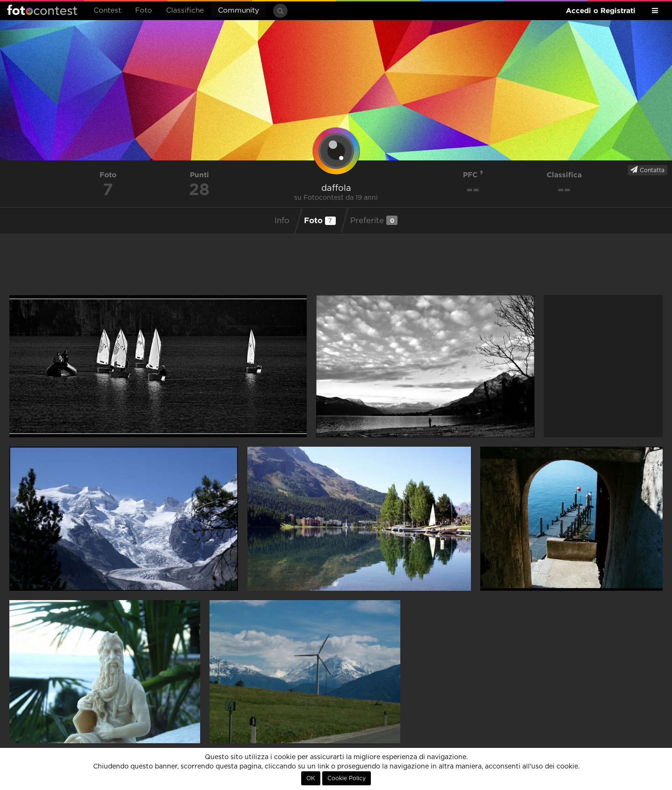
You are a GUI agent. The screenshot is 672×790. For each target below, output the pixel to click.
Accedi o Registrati (601, 11)
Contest (107, 11)
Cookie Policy (347, 778)
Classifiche (185, 11)
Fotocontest (42, 10)
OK (311, 778)
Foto (144, 11)
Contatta (647, 170)
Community (238, 11)
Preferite (374, 220)
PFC (473, 175)
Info (282, 221)
